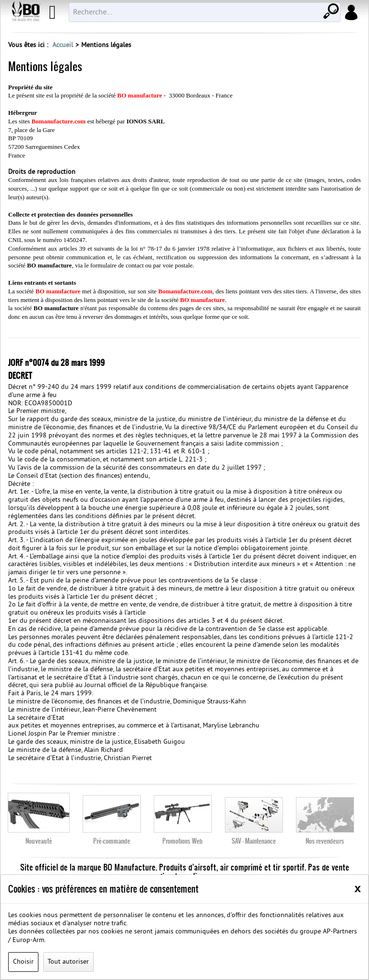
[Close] (358, 888)
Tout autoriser (68, 962)
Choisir (23, 962)
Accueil (63, 45)
